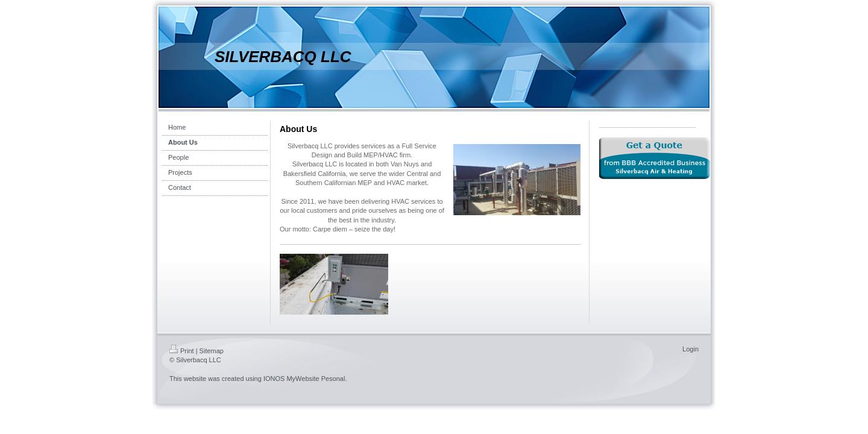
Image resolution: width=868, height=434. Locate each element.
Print (182, 351)
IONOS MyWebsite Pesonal (304, 379)
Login (690, 349)
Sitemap (212, 351)
